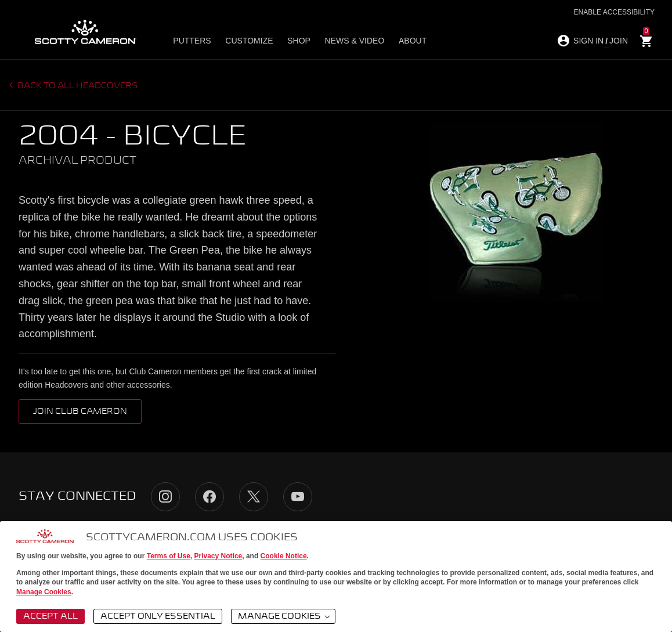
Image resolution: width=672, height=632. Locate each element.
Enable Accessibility (614, 12)
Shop (298, 41)
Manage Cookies (44, 592)
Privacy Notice (218, 556)
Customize (249, 41)
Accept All (50, 616)
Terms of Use (169, 556)
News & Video (354, 41)
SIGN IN (588, 41)
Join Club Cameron (80, 411)
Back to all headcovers (77, 86)
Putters (192, 41)
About (411, 41)
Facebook (209, 497)
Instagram (165, 497)
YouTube (298, 497)
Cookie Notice (284, 556)
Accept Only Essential (158, 616)
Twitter (254, 497)
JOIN (619, 41)
